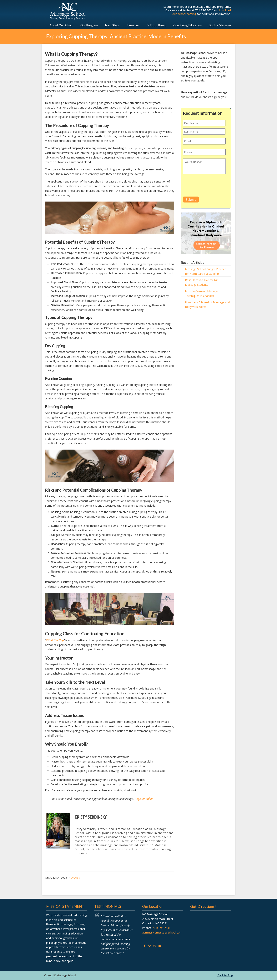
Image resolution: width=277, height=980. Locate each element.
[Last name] (204, 132)
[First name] (204, 123)
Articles (76, 878)
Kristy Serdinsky (91, 817)
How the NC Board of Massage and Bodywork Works (207, 305)
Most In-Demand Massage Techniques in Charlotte (202, 293)
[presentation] (212, 186)
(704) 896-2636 (161, 928)
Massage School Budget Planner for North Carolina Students (205, 271)
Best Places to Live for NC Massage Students (201, 282)
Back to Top (225, 975)
